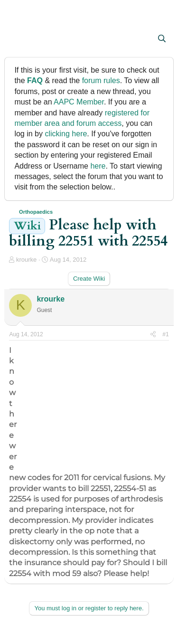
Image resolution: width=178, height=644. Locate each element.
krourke (26, 260)
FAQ (35, 80)
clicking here (66, 134)
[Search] (162, 39)
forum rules (101, 80)
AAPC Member (79, 102)
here (98, 166)
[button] (17, 39)
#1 (165, 334)
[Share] (153, 335)
